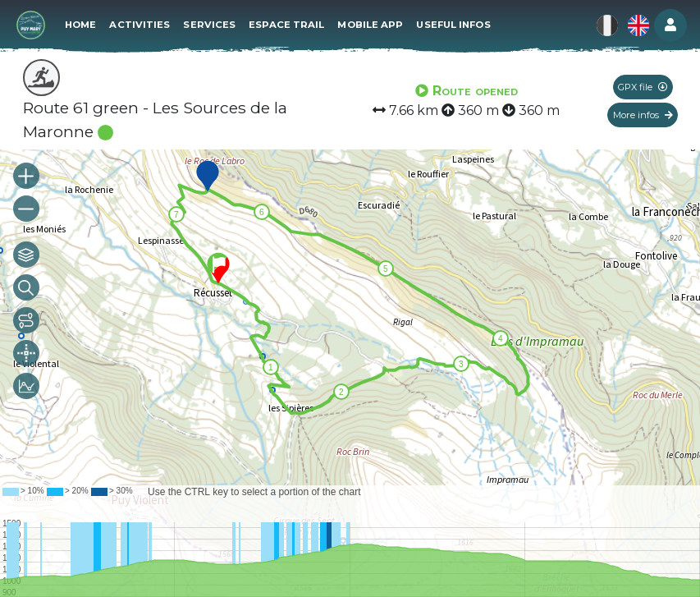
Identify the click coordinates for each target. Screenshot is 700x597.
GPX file (643, 87)
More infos (643, 115)
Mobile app (370, 25)
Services (209, 25)
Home (80, 25)
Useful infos (453, 25)
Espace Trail (286, 25)
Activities (140, 25)
